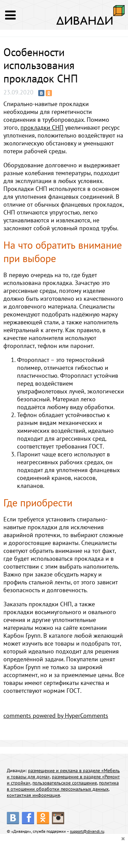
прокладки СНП (42, 127)
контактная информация (33, 795)
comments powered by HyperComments (56, 716)
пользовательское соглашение (65, 783)
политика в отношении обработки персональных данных (63, 786)
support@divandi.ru (87, 831)
